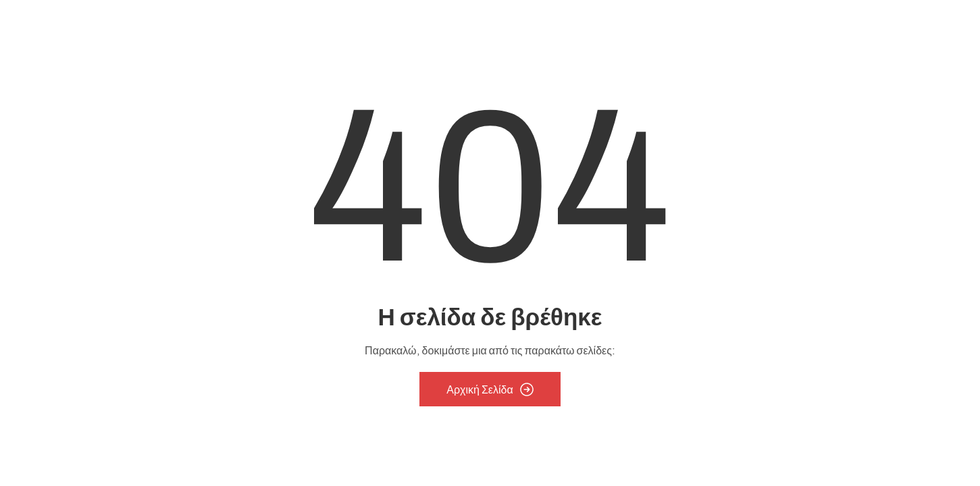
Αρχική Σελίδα (490, 389)
